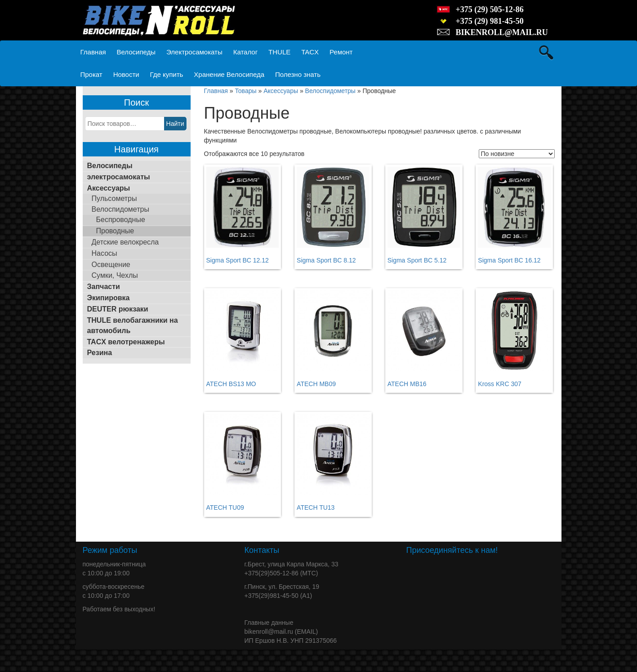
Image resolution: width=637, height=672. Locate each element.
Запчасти (104, 287)
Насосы (105, 253)
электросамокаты (119, 177)
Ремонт (341, 52)
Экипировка (109, 298)
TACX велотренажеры (126, 342)
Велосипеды (136, 52)
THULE (279, 52)
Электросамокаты (194, 52)
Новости (126, 74)
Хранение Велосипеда (229, 74)
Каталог (246, 52)
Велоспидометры (120, 209)
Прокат (91, 74)
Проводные (115, 231)
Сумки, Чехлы (115, 275)
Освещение (111, 265)
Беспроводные (121, 220)
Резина (100, 353)
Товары (245, 91)
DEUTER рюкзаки (118, 309)
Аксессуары (109, 188)
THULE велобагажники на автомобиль (133, 325)
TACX (310, 52)
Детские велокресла (125, 242)
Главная (93, 52)
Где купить (167, 74)
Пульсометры (114, 198)
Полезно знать (298, 74)
